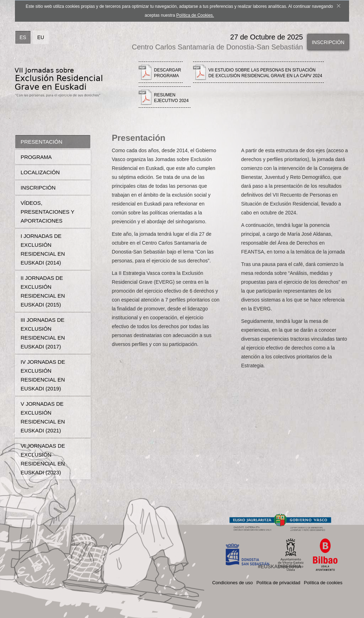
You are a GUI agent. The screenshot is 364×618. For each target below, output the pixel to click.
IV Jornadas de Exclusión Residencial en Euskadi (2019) (43, 375)
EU (41, 37)
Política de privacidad (278, 583)
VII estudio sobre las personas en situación (265, 73)
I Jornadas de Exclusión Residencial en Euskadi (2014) (43, 249)
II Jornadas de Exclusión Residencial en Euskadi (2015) (43, 291)
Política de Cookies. (195, 15)
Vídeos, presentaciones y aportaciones (47, 212)
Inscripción (328, 42)
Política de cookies (323, 583)
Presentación (41, 142)
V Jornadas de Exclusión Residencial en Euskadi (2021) (43, 417)
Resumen (171, 98)
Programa (36, 157)
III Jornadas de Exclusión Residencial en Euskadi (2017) (43, 333)
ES (23, 37)
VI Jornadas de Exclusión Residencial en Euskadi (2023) (43, 459)
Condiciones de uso (232, 583)
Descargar (167, 73)
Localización (40, 172)
